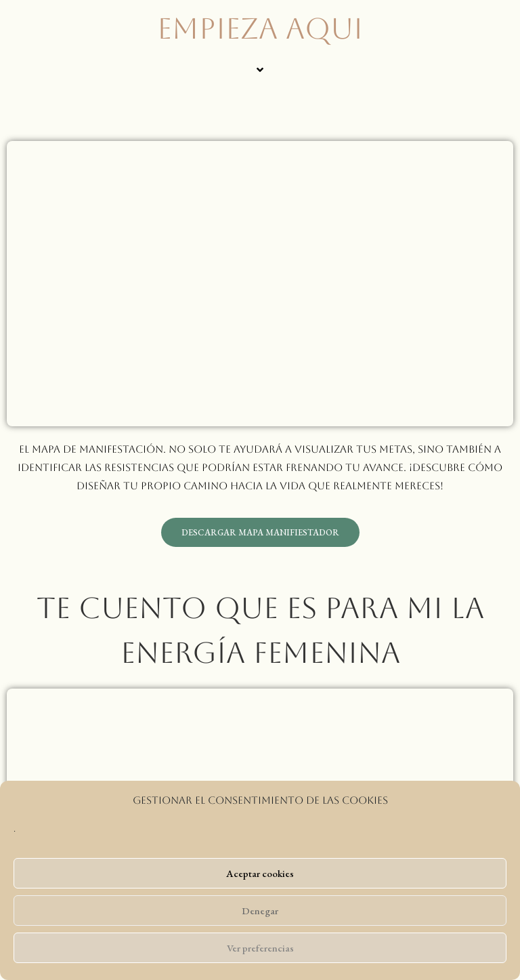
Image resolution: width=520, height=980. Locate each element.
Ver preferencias (260, 948)
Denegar (260, 911)
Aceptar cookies (260, 873)
